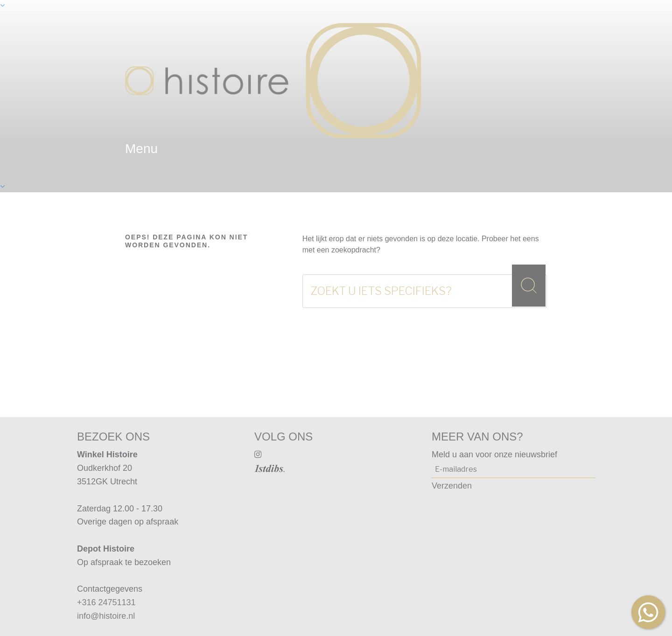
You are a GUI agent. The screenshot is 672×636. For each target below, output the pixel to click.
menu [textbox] (141, 149)
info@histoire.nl (106, 616)
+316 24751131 (106, 602)
